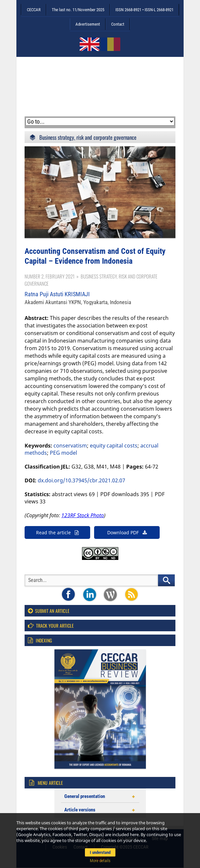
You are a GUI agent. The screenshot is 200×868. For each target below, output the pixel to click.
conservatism (70, 446)
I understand (100, 852)
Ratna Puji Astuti (57, 294)
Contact (118, 24)
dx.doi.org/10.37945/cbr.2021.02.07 (81, 480)
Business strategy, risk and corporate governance (88, 137)
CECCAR (34, 10)
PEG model (63, 453)
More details (100, 861)
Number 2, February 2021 (50, 276)
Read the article (57, 532)
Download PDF (127, 532)
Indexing (40, 640)
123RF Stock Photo (83, 515)
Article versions (80, 810)
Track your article (51, 626)
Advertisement (88, 24)
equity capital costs (114, 446)
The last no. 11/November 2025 (78, 10)
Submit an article (49, 611)
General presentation (85, 796)
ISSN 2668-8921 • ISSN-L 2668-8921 (144, 10)
